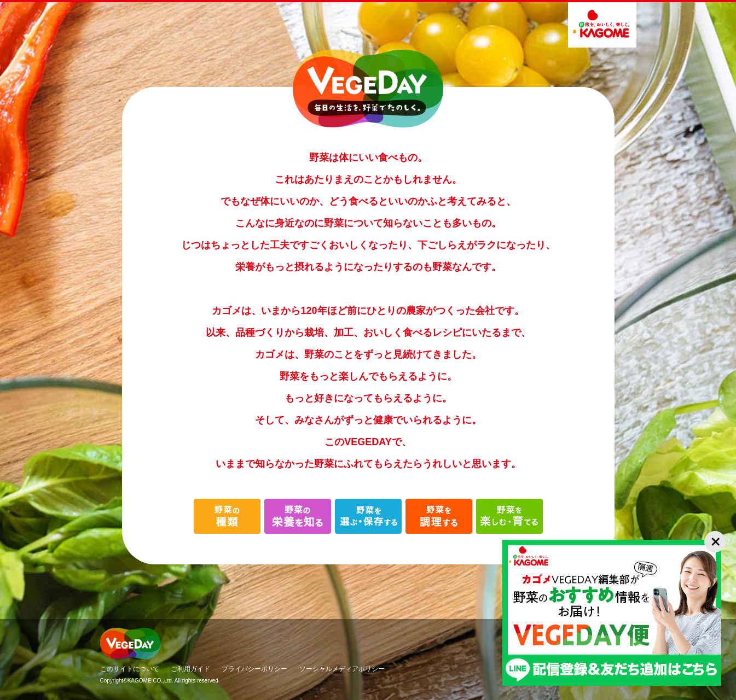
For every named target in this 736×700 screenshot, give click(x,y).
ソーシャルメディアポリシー (342, 669)
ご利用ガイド (190, 669)
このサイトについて (130, 669)
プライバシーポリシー (254, 669)
